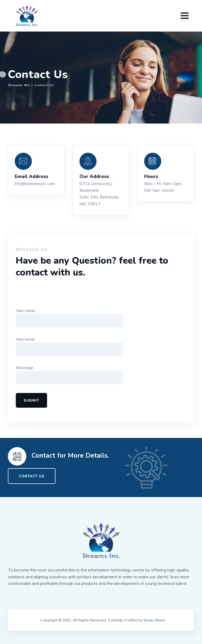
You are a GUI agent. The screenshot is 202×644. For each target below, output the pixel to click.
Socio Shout (154, 620)
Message (69, 375)
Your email (69, 346)
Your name (69, 318)
